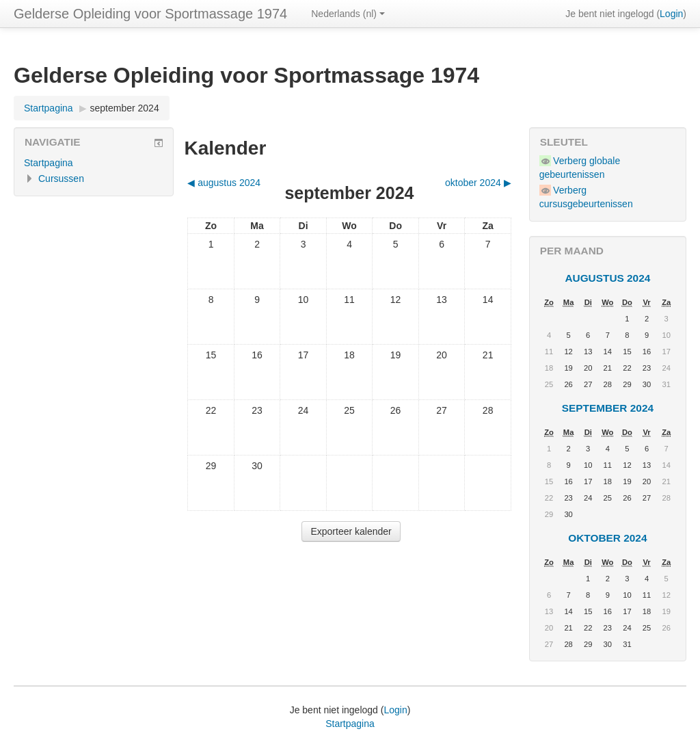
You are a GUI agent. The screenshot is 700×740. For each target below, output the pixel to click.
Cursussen (61, 179)
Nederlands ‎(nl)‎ (348, 14)
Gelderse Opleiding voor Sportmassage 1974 (150, 14)
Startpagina (49, 108)
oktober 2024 (607, 538)
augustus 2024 (607, 278)
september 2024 (125, 108)
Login (671, 14)
